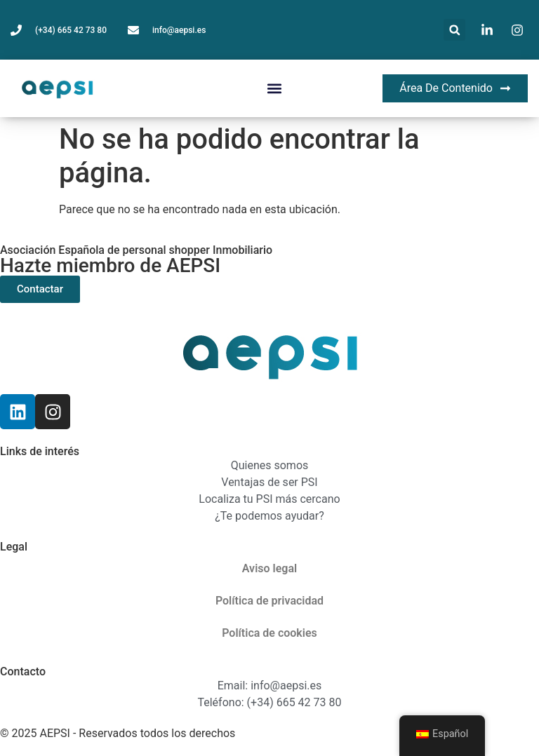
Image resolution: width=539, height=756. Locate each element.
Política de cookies (269, 633)
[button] (454, 30)
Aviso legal (269, 568)
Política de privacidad (269, 601)
